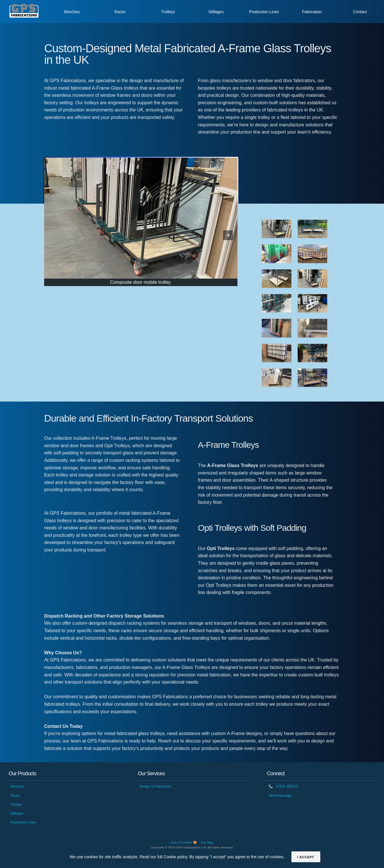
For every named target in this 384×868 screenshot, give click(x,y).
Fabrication (312, 12)
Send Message (280, 796)
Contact (360, 12)
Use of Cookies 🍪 (184, 842)
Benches (72, 12)
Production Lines (264, 12)
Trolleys (168, 12)
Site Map (207, 842)
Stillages (216, 12)
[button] (228, 235)
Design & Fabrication (155, 786)
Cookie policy (175, 857)
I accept (306, 857)
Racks (120, 12)
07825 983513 (283, 786)
